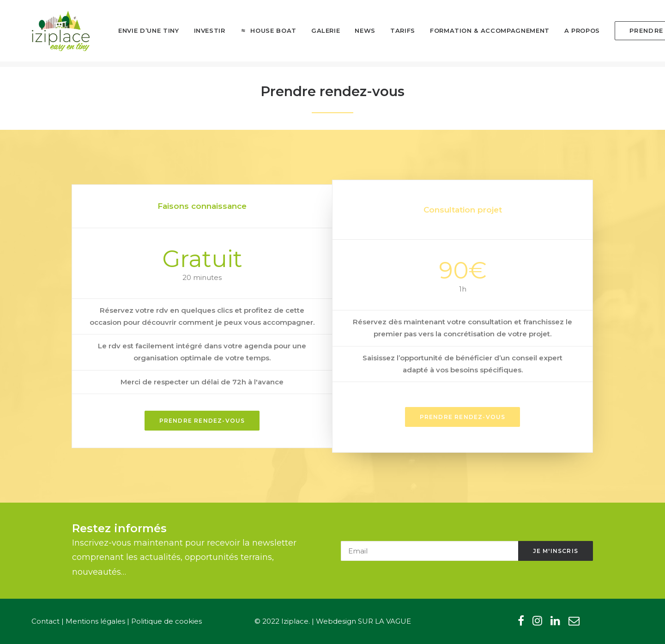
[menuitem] (136, 34)
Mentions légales (95, 621)
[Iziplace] (55, 34)
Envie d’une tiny (136, 34)
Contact (45, 621)
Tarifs (390, 34)
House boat (260, 34)
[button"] (521, 623)
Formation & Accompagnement (477, 34)
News (352, 34)
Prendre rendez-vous (202, 421)
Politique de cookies (166, 621)
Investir (197, 34)
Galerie (313, 34)
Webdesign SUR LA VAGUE (363, 621)
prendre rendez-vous (463, 417)
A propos (569, 34)
